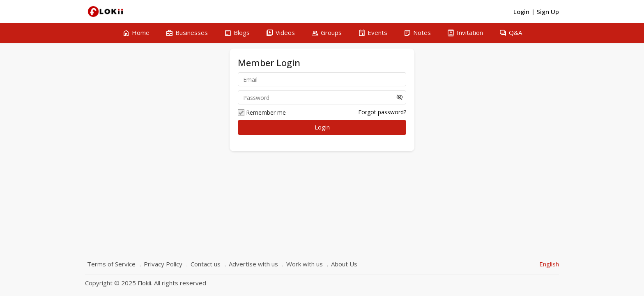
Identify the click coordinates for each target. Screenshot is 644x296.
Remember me (262, 113)
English (549, 264)
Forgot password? (382, 112)
